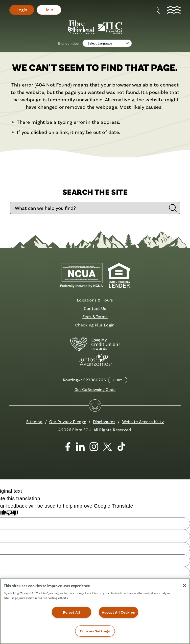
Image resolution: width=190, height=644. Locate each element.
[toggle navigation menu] (174, 10)
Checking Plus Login (95, 325)
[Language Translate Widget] (107, 43)
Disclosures (104, 421)
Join (49, 10)
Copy (118, 380)
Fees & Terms (95, 316)
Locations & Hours (95, 300)
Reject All (72, 612)
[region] (95, 611)
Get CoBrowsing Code (95, 389)
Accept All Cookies (118, 612)
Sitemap (34, 421)
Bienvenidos (68, 43)
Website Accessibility (143, 421)
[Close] (185, 585)
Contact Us (95, 308)
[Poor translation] (12, 513)
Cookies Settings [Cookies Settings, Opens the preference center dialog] (95, 631)
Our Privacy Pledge (68, 421)
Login (22, 10)
